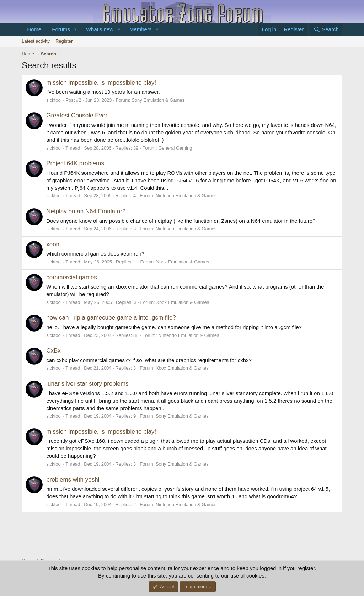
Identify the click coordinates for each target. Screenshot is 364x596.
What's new (100, 29)
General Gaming (175, 148)
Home (34, 29)
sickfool (54, 100)
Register (64, 41)
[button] (76, 29)
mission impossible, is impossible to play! (101, 83)
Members (141, 29)
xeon (53, 244)
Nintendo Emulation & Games (186, 196)
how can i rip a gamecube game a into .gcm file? (111, 318)
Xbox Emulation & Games (183, 262)
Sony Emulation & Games (158, 100)
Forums (61, 29)
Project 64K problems (75, 163)
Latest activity (36, 41)
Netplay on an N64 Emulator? (86, 211)
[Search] (326, 29)
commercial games (72, 277)
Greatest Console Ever (77, 115)
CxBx (53, 351)
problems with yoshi (73, 480)
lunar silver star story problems (87, 384)
